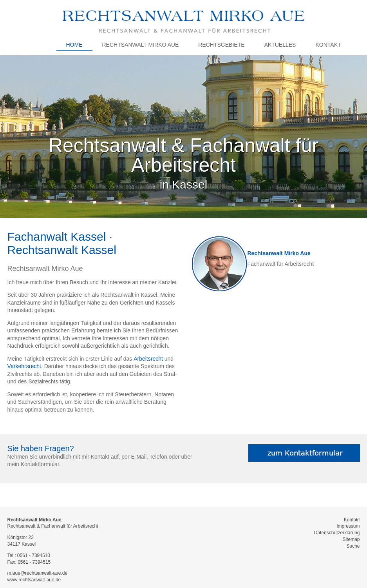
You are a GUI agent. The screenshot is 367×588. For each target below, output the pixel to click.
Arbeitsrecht (148, 359)
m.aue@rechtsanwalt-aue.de (38, 573)
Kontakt (352, 520)
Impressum (348, 526)
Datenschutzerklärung (337, 533)
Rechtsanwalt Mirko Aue (279, 253)
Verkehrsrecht (24, 366)
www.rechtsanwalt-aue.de (34, 580)
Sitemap (351, 539)
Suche (353, 546)
